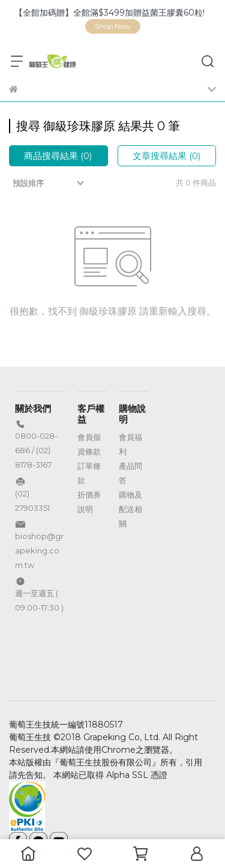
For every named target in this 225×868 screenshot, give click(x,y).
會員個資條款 (89, 444)
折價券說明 (89, 502)
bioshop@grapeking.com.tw (39, 550)
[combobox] (49, 183)
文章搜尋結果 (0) (167, 156)
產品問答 (130, 473)
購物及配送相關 (130, 509)
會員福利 (130, 444)
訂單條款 (89, 473)
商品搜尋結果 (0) (58, 156)
